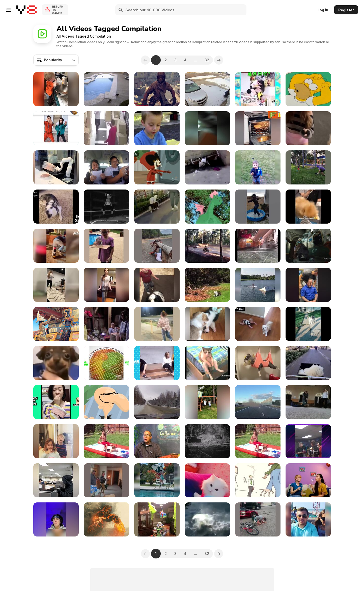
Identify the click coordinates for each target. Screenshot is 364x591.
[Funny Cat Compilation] (207, 480)
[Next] (219, 60)
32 (207, 60)
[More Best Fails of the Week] (157, 246)
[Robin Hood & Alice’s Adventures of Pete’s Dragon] (207, 207)
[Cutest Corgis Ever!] (207, 324)
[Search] (121, 10)
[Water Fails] (106, 441)
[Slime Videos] (106, 363)
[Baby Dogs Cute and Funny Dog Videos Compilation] (308, 363)
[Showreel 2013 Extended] (106, 402)
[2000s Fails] (308, 402)
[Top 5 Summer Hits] (56, 324)
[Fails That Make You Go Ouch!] (308, 167)
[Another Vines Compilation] (56, 207)
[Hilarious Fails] (157, 324)
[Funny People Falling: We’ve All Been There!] (207, 519)
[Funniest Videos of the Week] (258, 285)
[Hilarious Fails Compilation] (308, 441)
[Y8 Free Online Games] (26, 10)
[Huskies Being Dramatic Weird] (308, 324)
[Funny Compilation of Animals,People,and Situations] (258, 128)
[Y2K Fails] (207, 285)
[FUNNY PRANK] (157, 363)
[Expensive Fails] (157, 519)
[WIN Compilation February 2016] (106, 167)
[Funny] (56, 128)
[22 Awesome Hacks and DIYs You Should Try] (308, 480)
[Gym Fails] (56, 285)
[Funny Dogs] (258, 363)
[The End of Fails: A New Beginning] (106, 128)
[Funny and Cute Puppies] (308, 207)
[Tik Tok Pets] (56, 402)
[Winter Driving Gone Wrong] (157, 402)
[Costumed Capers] (56, 480)
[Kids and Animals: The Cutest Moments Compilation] (258, 324)
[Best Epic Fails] (207, 128)
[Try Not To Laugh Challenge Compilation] (56, 519)
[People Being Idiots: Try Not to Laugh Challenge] (56, 246)
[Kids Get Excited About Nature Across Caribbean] (157, 441)
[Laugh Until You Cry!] (308, 128)
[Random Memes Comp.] (56, 363)
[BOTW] (157, 285)
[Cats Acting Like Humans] (207, 363)
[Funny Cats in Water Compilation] (106, 89)
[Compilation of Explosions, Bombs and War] (207, 441)
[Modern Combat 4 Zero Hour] (157, 89)
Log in (323, 10)
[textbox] (56, 60)
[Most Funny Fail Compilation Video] (207, 167)
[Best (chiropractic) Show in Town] (308, 285)
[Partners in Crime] (258, 167)
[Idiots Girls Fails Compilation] (106, 285)
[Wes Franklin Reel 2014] (106, 519)
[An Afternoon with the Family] (157, 128)
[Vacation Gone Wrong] (157, 480)
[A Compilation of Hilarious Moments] (258, 89)
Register (346, 10)
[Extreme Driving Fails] (258, 402)
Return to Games (58, 10)
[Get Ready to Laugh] (258, 246)
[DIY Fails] (106, 246)
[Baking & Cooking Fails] (56, 441)
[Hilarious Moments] (258, 207)
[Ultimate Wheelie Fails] (207, 246)
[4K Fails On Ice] (207, 89)
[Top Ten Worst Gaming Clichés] (308, 89)
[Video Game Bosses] (308, 246)
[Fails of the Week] (56, 167)
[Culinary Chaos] (56, 89)
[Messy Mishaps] (106, 480)
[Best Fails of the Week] (258, 519)
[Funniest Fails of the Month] (308, 519)
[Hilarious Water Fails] (258, 441)
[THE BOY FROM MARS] (106, 324)
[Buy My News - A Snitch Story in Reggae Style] (106, 207)
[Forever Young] (207, 402)
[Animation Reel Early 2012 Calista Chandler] (157, 167)
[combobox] (56, 60)
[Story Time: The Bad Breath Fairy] (258, 480)
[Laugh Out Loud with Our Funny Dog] (157, 207)
